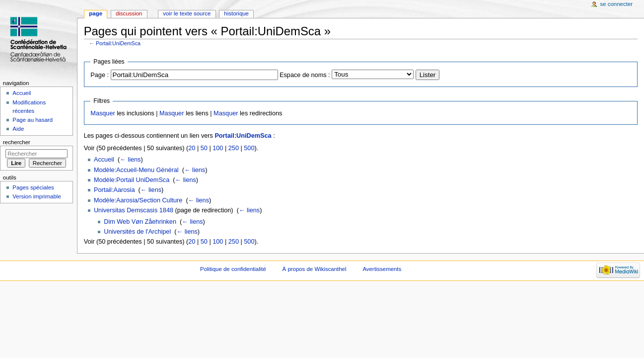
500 (249, 148)
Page (96, 13)
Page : (100, 75)
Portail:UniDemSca (118, 43)
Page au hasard (33, 120)
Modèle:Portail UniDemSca (132, 180)
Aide (18, 129)
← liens (130, 160)
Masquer (103, 113)
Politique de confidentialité (233, 269)
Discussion (129, 13)
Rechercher (17, 142)
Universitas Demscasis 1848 (134, 210)
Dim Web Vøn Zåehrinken (140, 222)
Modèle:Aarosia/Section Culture (138, 200)
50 (204, 148)
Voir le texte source (187, 13)
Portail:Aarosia (114, 190)
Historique (236, 13)
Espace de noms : (305, 75)
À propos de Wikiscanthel (315, 269)
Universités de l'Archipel (137, 232)
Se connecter (617, 4)
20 (192, 148)
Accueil (104, 160)
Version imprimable (36, 196)
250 (234, 148)
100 (218, 148)
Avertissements (382, 269)
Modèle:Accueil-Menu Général (136, 170)
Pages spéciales (33, 187)
